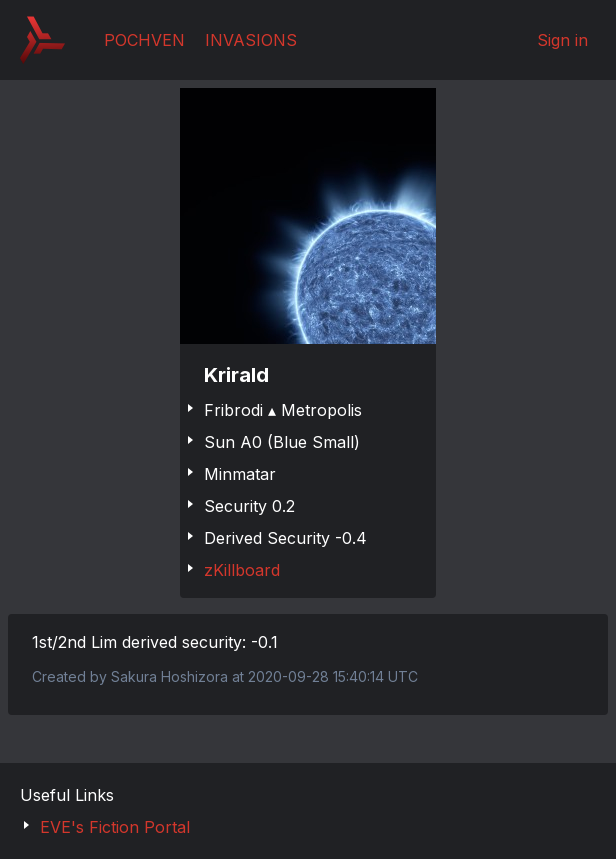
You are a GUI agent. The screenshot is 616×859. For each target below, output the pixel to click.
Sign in (562, 40)
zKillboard (242, 570)
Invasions (251, 40)
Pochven (144, 40)
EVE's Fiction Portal (115, 827)
